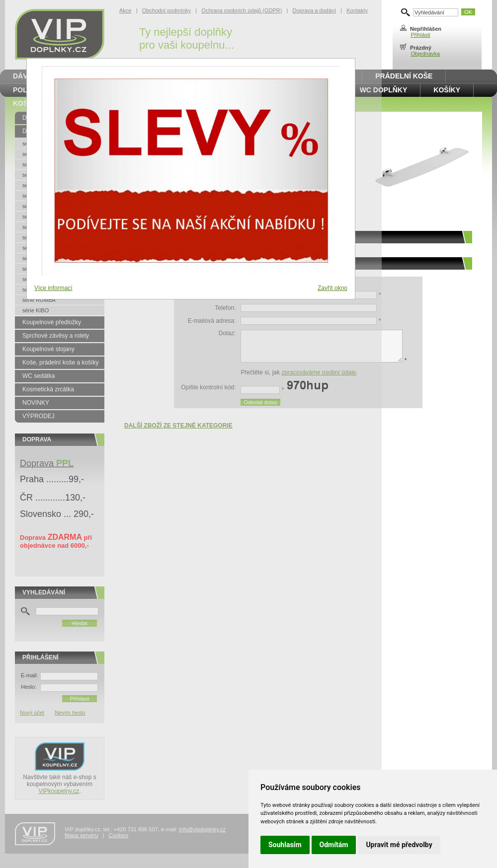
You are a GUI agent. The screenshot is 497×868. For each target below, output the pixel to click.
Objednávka (425, 54)
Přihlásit (420, 35)
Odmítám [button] (334, 845)
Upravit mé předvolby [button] (399, 845)
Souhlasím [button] (285, 845)
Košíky (447, 90)
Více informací (53, 288)
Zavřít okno (332, 288)
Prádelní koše (404, 76)
